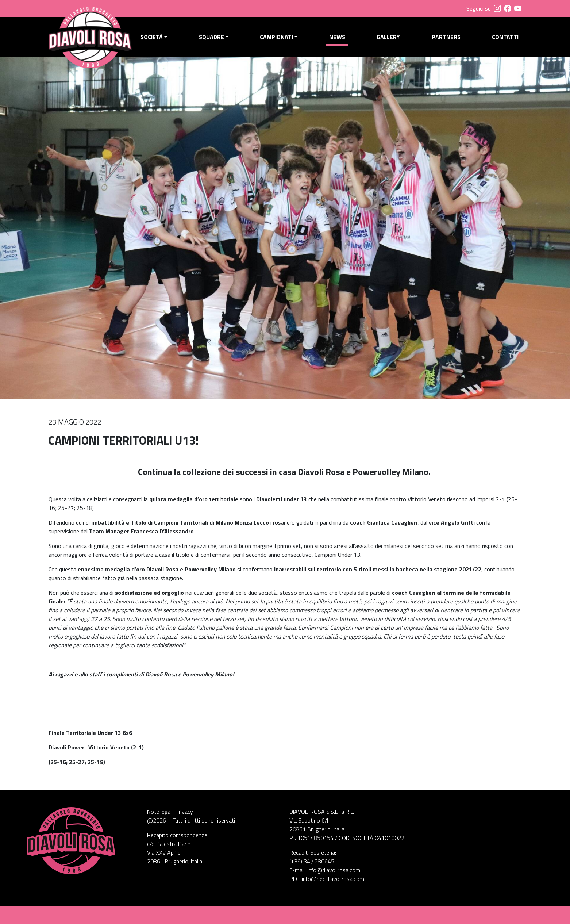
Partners (446, 37)
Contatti (505, 37)
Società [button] (152, 37)
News (337, 37)
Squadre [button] (211, 37)
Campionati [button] (276, 37)
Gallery (388, 37)
